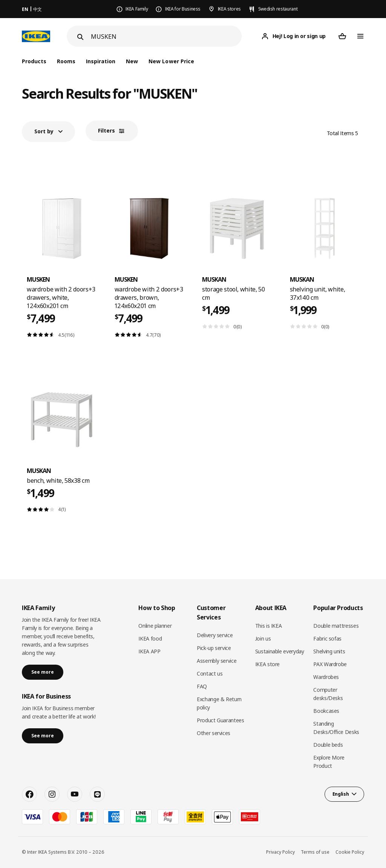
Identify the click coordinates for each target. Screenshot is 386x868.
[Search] (166, 36)
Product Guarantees (221, 720)
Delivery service (215, 635)
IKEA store (268, 664)
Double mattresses (336, 626)
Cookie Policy (350, 852)
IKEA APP (149, 651)
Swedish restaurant (278, 9)
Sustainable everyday (280, 651)
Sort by (44, 131)
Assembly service (217, 661)
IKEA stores (229, 9)
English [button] (341, 794)
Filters (106, 130)
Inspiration (101, 61)
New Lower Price (171, 61)
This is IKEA (269, 626)
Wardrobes (326, 677)
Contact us (210, 674)
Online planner (155, 626)
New (132, 61)
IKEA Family (137, 9)
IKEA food (150, 638)
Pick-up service (214, 648)
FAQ (202, 686)
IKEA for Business (183, 9)
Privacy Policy (280, 852)
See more (43, 672)
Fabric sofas (327, 638)
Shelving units (329, 651)
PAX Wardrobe (330, 664)
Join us (263, 638)
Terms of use (315, 852)
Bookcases (326, 711)
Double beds (328, 745)
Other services (214, 733)
